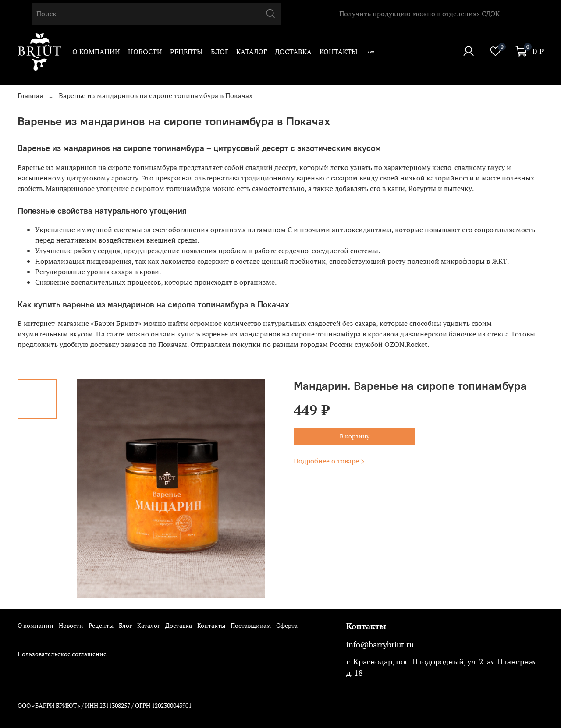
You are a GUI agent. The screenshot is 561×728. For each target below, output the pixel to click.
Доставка (293, 52)
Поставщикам (251, 625)
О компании (96, 52)
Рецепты (186, 52)
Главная (30, 95)
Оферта (287, 625)
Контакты (339, 52)
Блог (220, 52)
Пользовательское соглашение (62, 654)
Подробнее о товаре (330, 461)
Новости (145, 52)
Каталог (252, 52)
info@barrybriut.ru (380, 645)
